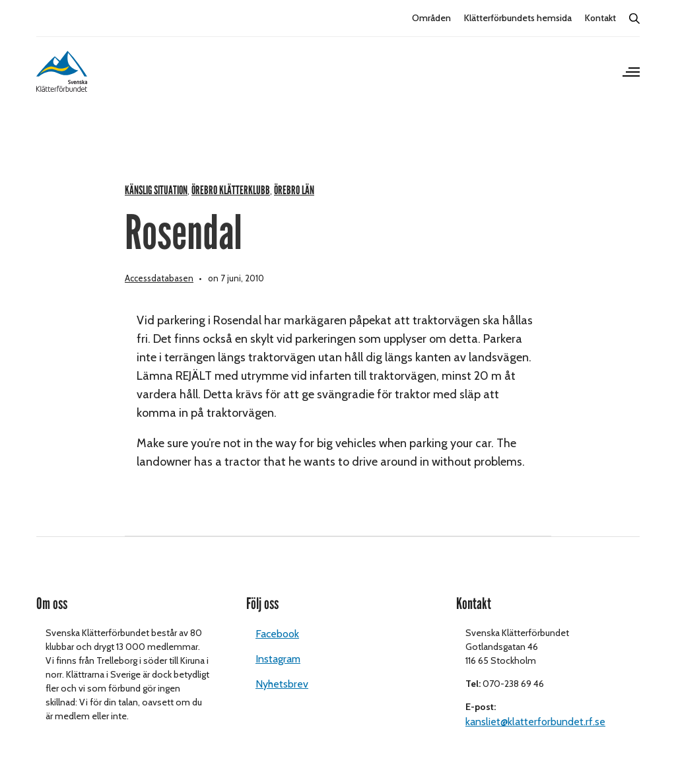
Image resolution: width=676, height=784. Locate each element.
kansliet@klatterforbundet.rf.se (535, 722)
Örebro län (294, 191)
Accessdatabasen (159, 278)
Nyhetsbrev (282, 684)
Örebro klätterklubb (231, 191)
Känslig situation (156, 191)
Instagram (278, 659)
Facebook (277, 634)
